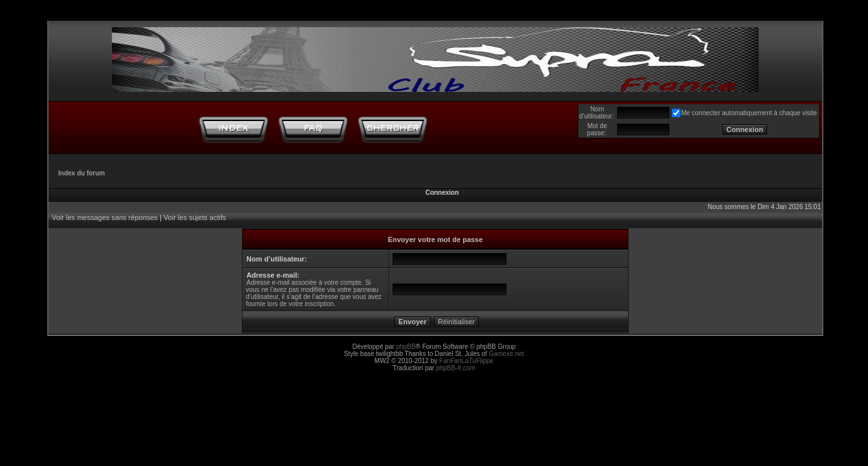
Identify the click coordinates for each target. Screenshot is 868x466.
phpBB (406, 347)
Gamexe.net (506, 354)
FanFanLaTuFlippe (466, 361)
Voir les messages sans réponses (105, 217)
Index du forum (81, 173)
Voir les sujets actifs (195, 217)
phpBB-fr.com (456, 368)
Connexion (442, 193)
